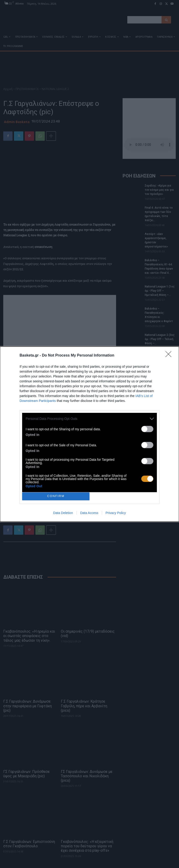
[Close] (170, 356)
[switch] (147, 429)
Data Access (89, 513)
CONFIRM (56, 496)
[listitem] (89, 419)
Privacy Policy (116, 513)
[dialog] (89, 434)
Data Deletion (63, 513)
